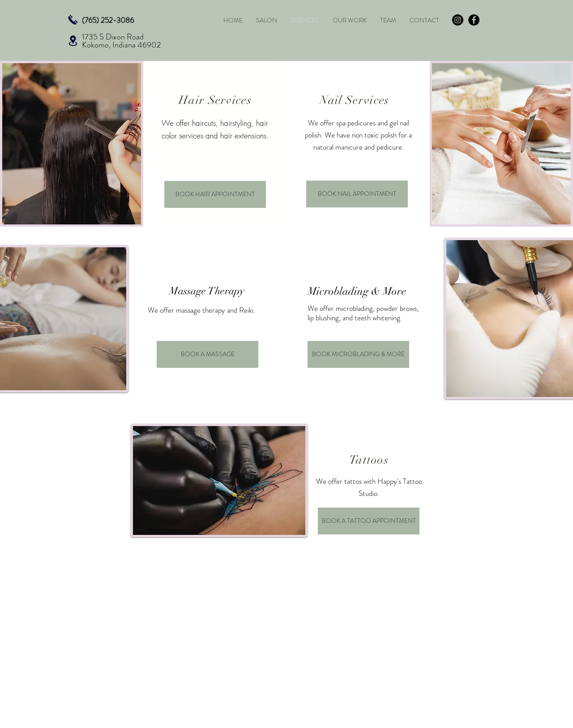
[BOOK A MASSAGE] (207, 354)
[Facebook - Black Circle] (474, 20)
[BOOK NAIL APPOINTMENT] (357, 194)
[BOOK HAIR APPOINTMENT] (215, 194)
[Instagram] (458, 20)
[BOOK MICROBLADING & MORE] (358, 354)
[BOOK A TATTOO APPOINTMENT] (369, 521)
